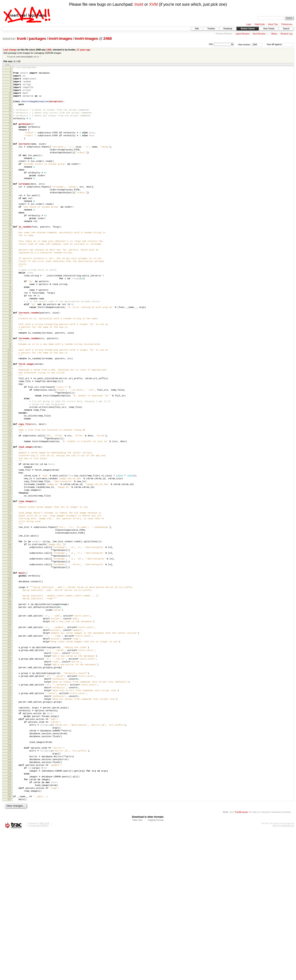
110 (9, 440)
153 (9, 587)
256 (9, 944)
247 (9, 914)
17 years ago (84, 50)
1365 (49, 50)
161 (9, 615)
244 (9, 903)
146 (9, 564)
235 (9, 872)
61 (10, 271)
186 (9, 701)
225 (9, 837)
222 (9, 826)
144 (9, 557)
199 (9, 746)
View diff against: (280, 44)
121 (9, 478)
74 (10, 317)
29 (10, 161)
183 (9, 691)
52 (10, 241)
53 (10, 244)
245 (9, 907)
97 (10, 395)
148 (9, 571)
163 (9, 622)
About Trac (273, 24)
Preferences (287, 24)
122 (9, 482)
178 (9, 674)
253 (9, 934)
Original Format (156, 969)
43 (10, 209)
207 (9, 774)
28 (10, 158)
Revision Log (287, 34)
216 (9, 805)
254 (9, 938)
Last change (10, 50)
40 (10, 200)
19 (10, 128)
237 (9, 879)
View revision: (244, 44)
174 (9, 661)
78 (10, 331)
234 (9, 868)
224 (9, 833)
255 (9, 941)
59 (10, 264)
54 (10, 248)
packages (37, 38)
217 (9, 809)
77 (10, 327)
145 (9, 560)
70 (10, 303)
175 (9, 664)
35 (10, 182)
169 (9, 643)
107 (9, 429)
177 (9, 671)
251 (9, 927)
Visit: (211, 44)
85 (10, 355)
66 (10, 289)
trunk (22, 38)
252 (9, 931)
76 (10, 324)
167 (9, 636)
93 (10, 382)
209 (9, 781)
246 (9, 910)
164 (9, 626)
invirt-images (60, 38)
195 (9, 732)
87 (10, 361)
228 (9, 847)
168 (9, 640)
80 (10, 338)
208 (9, 778)
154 (9, 591)
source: (9, 38)
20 (10, 132)
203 (9, 760)
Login (249, 24)
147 (9, 567)
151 (9, 581)
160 (9, 612)
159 (9, 608)
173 (9, 657)
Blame (274, 34)
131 (9, 512)
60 (10, 268)
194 (9, 729)
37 (10, 189)
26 (10, 152)
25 (10, 148)
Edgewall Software (40, 974)
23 (10, 141)
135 (9, 525)
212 (9, 791)
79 (10, 334)
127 (9, 498)
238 (9, 882)
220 (9, 819)
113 (9, 450)
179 (9, 677)
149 (9, 574)
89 (10, 368)
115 (9, 457)
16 (10, 118)
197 (9, 739)
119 (9, 471)
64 (10, 282)
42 (10, 206)
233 (9, 865)
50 (10, 234)
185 (9, 698)
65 (10, 285)
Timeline (211, 29)
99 (10, 402)
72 (10, 310)
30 (10, 165)
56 (10, 255)
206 (9, 771)
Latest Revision (242, 34)
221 (9, 823)
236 (9, 875)
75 (10, 320)
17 (10, 121)
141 (9, 546)
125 (9, 492)
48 (10, 227)
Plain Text (138, 969)
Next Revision (259, 34)
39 (10, 196)
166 (9, 633)
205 (9, 767)
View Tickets (269, 29)
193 (9, 725)
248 (9, 917)
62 (10, 275)
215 (9, 802)
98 (10, 399)
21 (10, 134)
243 (9, 900)
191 (9, 718)
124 (9, 489)
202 (9, 757)
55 (10, 251)
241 (9, 893)
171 (9, 650)
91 (10, 375)
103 (9, 416)
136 (9, 529)
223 (9, 830)
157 (9, 601)
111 (9, 443)
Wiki (197, 29)
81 (10, 341)
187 (9, 704)
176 (9, 668)
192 (9, 722)
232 (9, 861)
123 (9, 485)
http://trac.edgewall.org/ (283, 974)
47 (10, 223)
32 (10, 172)
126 (9, 495)
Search (286, 29)
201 (9, 753)
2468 (107, 38)
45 (10, 216)
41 (10, 203)
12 (10, 105)
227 (9, 844)
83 (10, 348)
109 (9, 436)
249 (9, 921)
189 (9, 711)
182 (9, 688)
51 (10, 237)
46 (10, 220)
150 (9, 578)
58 (10, 261)
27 (10, 155)
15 (10, 115)
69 (10, 299)
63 (10, 278)
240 (9, 889)
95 (10, 389)
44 (10, 213)
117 (9, 464)
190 (9, 715)
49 (10, 230)
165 (9, 629)
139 (9, 539)
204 (9, 764)
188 (9, 708)
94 (10, 386)
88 (10, 365)
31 (10, 168)
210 (9, 784)
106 (9, 426)
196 (9, 736)
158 (9, 605)
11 (10, 102)
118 (9, 468)
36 (10, 186)
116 (9, 461)
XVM (153, 4)
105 (9, 422)
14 (10, 112)
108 (9, 433)
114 (9, 454)
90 (10, 372)
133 (9, 519)
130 (9, 509)
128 (9, 502)
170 (9, 647)
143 (9, 553)
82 (10, 345)
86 (10, 359)
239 (9, 886)
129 (9, 505)
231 (9, 858)
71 (10, 306)
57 (10, 257)
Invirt (139, 4)
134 (9, 522)
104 (9, 420)
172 (9, 654)
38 (10, 193)
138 (9, 536)
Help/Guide (260, 24)
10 (10, 98)
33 (10, 175)
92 (10, 379)
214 (9, 798)
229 (9, 851)
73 (10, 313)
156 (9, 598)
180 (9, 681)
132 (9, 516)
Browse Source (248, 29)
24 (10, 145)
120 (9, 475)
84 (10, 352)
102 (9, 413)
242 (9, 896)
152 (9, 585)
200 (9, 750)
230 (9, 854)
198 (9, 743)
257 (9, 948)
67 (10, 292)
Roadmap (228, 29)
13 (10, 108)
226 (9, 840)
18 (10, 125)
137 (9, 532)
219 (9, 816)
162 (9, 619)
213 (9, 795)
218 (9, 812)
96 (10, 392)
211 (9, 788)
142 (9, 550)
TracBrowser (241, 961)
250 (9, 924)
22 (10, 138)
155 (9, 594)
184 (9, 695)
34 (10, 179)
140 (9, 543)
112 (9, 447)
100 (9, 406)
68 (10, 296)
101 (9, 409)
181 (9, 684)
